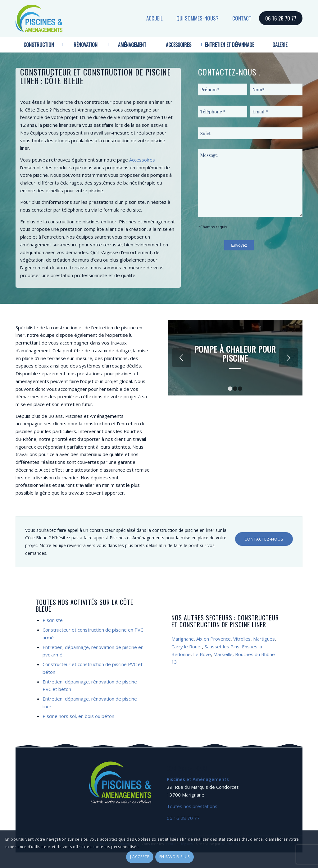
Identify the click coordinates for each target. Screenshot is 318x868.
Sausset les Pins (222, 646)
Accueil (154, 18)
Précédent (182, 358)
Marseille (223, 654)
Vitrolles (242, 639)
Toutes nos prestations (192, 806)
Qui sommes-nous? (198, 18)
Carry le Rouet (187, 646)
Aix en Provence (214, 639)
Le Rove (202, 654)
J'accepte (140, 857)
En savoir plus (175, 857)
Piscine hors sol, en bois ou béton (78, 716)
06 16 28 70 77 (281, 18)
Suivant (288, 358)
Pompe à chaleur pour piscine (235, 354)
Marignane (183, 639)
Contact (242, 18)
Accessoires (142, 160)
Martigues (264, 639)
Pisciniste (53, 620)
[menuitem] (39, 45)
